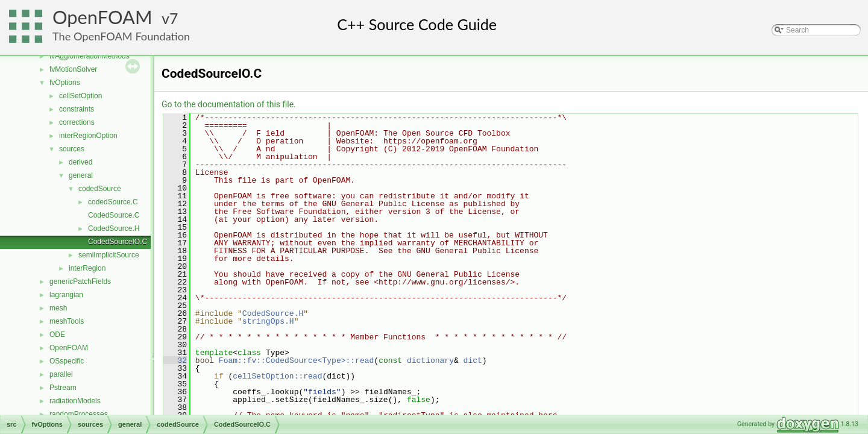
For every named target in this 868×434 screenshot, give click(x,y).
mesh (58, 308)
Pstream (63, 388)
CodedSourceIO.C (118, 242)
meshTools (67, 321)
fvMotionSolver (73, 69)
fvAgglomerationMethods (90, 56)
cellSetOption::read (277, 376)
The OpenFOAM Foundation (121, 36)
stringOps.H (268, 321)
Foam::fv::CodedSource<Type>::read (296, 360)
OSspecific (67, 361)
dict (473, 360)
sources (72, 149)
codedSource (100, 189)
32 (175, 360)
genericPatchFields (80, 281)
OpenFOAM (102, 17)
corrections (77, 122)
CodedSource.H (114, 228)
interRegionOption (88, 136)
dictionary (430, 360)
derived (80, 162)
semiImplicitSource (109, 255)
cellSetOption (80, 96)
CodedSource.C (114, 215)
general (81, 175)
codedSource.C (113, 202)
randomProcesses (79, 414)
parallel (61, 374)
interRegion (87, 268)
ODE (57, 335)
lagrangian (66, 295)
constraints (77, 109)
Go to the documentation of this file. (229, 104)
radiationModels (75, 401)
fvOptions (65, 83)
